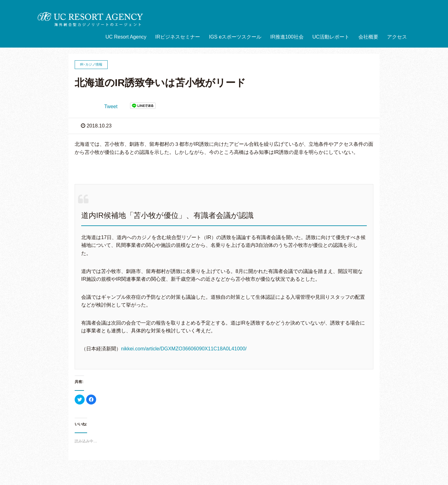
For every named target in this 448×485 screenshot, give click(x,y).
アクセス (397, 37)
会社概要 (368, 37)
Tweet (111, 106)
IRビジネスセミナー (178, 37)
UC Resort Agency (126, 37)
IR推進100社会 (287, 37)
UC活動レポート (331, 37)
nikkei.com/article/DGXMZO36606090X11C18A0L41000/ (184, 349)
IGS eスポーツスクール (235, 37)
